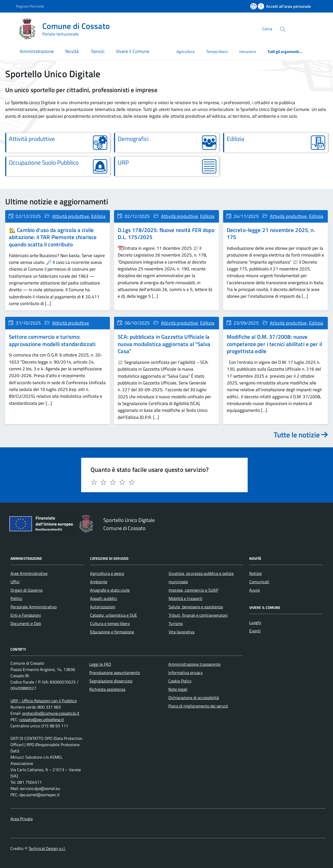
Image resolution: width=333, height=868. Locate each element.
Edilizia (98, 216)
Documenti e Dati (26, 623)
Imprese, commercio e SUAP (193, 590)
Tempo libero (217, 52)
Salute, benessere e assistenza (196, 607)
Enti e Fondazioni (26, 615)
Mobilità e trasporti (186, 598)
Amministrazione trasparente (194, 664)
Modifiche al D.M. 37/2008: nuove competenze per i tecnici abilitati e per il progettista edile (274, 344)
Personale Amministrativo (34, 607)
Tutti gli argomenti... (285, 52)
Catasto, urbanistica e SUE (114, 615)
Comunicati (259, 582)
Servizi (98, 51)
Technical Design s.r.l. (47, 848)
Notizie (255, 573)
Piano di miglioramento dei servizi (198, 706)
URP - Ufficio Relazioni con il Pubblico (44, 701)
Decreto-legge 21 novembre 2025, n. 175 (271, 234)
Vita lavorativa (182, 632)
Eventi (255, 631)
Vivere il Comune (133, 51)
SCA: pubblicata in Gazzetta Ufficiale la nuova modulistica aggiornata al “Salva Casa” (164, 344)
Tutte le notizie (301, 435)
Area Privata (22, 819)
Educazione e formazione (112, 632)
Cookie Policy (180, 681)
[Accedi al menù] (9, 28)
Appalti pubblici (104, 598)
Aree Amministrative (29, 573)
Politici (16, 598)
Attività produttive (71, 216)
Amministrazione (37, 51)
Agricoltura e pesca (107, 573)
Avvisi (255, 590)
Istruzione (248, 52)
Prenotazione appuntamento (115, 673)
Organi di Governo (26, 590)
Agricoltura (186, 52)
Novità (72, 51)
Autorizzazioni (103, 607)
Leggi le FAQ (100, 664)
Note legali (178, 689)
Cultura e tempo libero (110, 623)
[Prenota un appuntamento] (254, 6)
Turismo (176, 623)
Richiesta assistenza (107, 689)
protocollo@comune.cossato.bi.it (51, 713)
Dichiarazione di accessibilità (194, 698)
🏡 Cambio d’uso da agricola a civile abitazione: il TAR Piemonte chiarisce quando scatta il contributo (53, 237)
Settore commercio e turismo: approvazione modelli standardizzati (52, 340)
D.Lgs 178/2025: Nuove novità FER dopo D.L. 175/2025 (166, 234)
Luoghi (255, 622)
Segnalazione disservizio (111, 681)
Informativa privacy (186, 673)
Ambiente (99, 582)
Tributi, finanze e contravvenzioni (198, 615)
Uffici (15, 582)
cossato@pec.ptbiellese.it (42, 720)
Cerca (267, 29)
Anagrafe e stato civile (110, 590)
